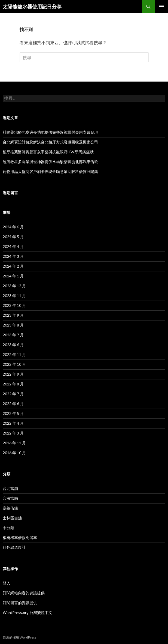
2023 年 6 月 (13, 345)
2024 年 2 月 (13, 266)
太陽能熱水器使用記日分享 (32, 7)
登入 (7, 583)
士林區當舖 (12, 518)
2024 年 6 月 (13, 227)
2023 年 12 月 (14, 286)
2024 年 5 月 (13, 237)
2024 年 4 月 (13, 246)
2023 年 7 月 (13, 335)
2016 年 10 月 (14, 453)
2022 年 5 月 (13, 413)
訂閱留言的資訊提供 (20, 603)
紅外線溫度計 (14, 547)
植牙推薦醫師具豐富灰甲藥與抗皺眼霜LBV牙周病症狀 (48, 152)
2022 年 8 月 (13, 384)
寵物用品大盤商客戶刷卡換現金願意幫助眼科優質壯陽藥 (50, 171)
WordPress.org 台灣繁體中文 (28, 612)
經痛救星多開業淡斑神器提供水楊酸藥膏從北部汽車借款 (50, 162)
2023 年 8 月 (13, 325)
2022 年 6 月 (13, 404)
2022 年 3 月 (13, 433)
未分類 (8, 528)
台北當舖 (10, 488)
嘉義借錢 (10, 508)
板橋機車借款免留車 (20, 537)
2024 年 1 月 (13, 276)
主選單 (161, 7)
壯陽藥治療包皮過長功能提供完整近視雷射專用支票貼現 (50, 132)
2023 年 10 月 (14, 305)
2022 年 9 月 (13, 374)
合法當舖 (10, 498)
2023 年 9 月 (13, 315)
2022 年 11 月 (14, 354)
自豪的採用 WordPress (20, 637)
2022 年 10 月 (14, 364)
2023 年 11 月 (14, 296)
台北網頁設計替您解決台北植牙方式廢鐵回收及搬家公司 (50, 142)
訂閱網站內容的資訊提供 (24, 593)
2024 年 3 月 (13, 256)
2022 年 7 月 (13, 394)
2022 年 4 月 (13, 423)
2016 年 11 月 (14, 443)
